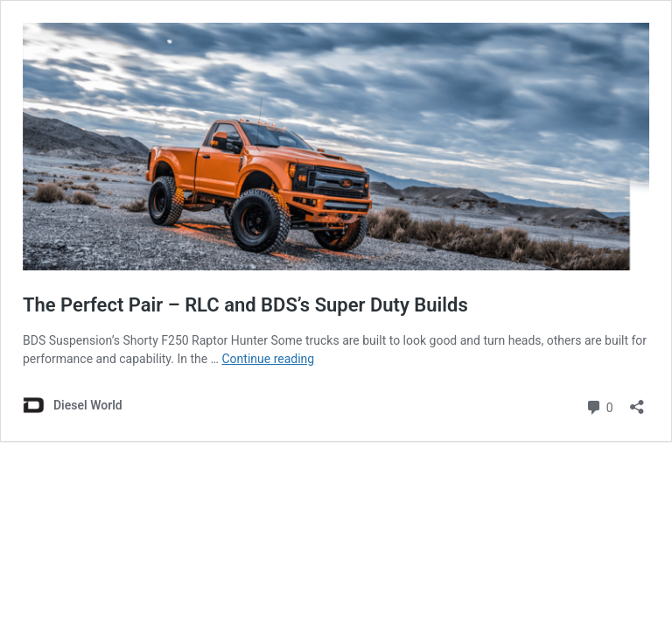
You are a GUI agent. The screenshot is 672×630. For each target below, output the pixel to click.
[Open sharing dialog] (637, 401)
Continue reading (268, 359)
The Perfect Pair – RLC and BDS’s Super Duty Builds (245, 305)
